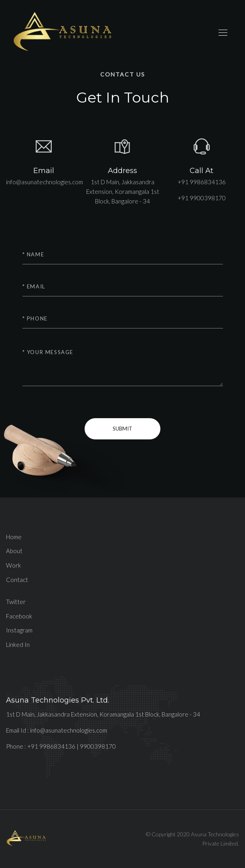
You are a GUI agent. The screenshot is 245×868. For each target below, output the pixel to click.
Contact (17, 580)
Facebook (19, 616)
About (14, 551)
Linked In (18, 644)
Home (14, 537)
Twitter (16, 602)
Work (13, 565)
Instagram (19, 630)
